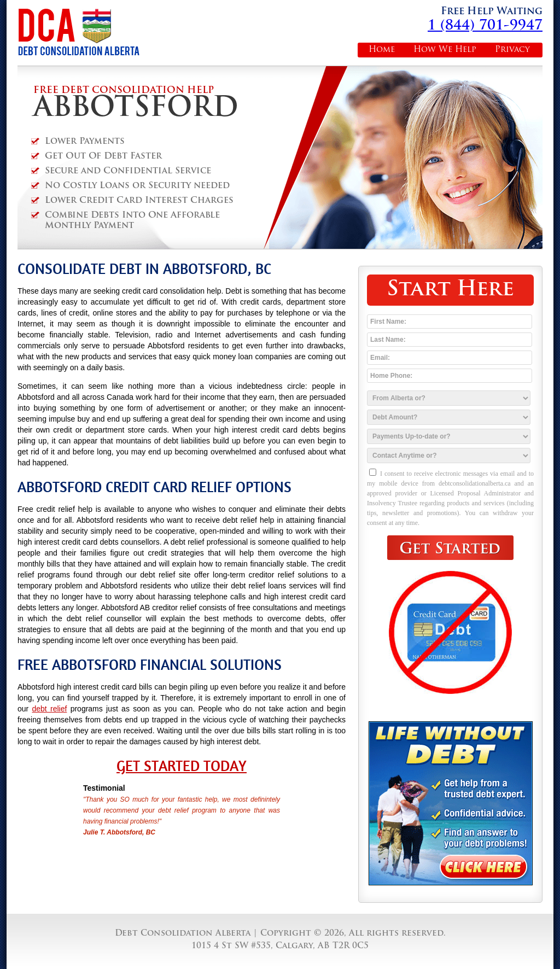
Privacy (512, 50)
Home (382, 50)
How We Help (445, 50)
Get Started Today (182, 766)
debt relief (50, 709)
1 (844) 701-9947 (485, 26)
